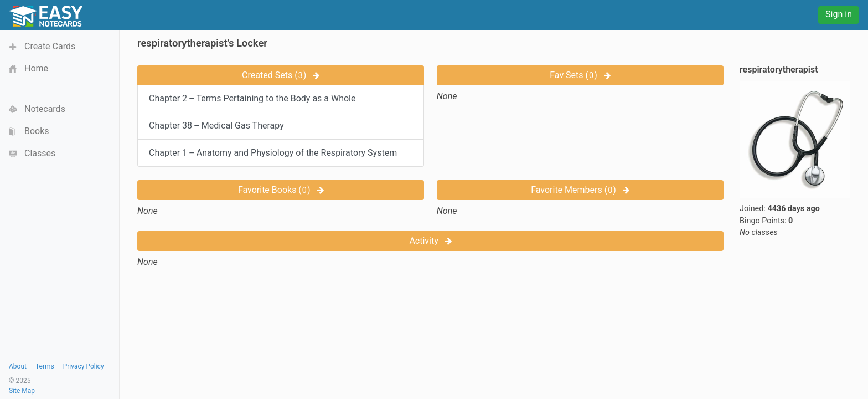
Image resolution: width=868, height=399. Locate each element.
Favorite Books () (281, 190)
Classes (40, 153)
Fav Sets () (580, 75)
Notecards (45, 109)
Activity (430, 241)
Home (36, 68)
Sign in (839, 14)
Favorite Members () (580, 190)
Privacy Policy (84, 366)
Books (37, 131)
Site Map (22, 391)
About (18, 366)
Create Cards (50, 46)
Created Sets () (281, 75)
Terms (45, 366)
